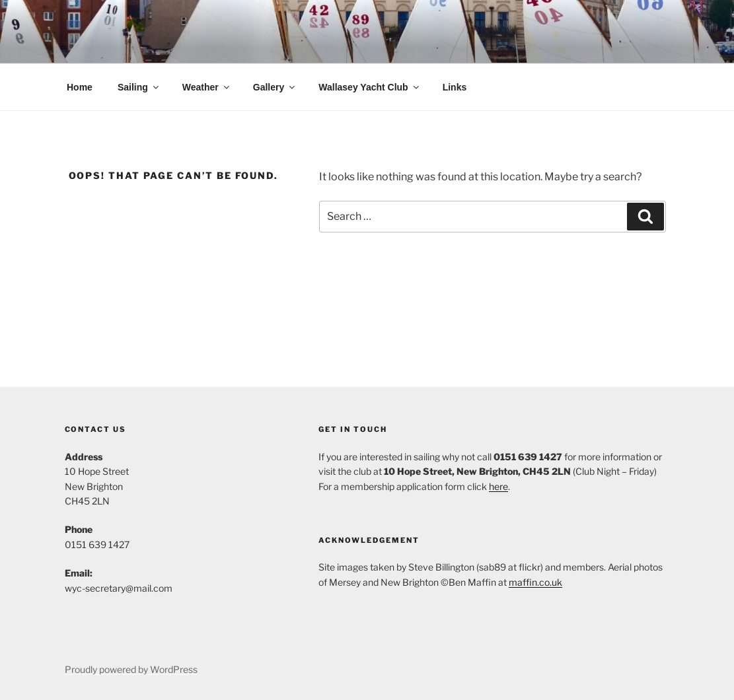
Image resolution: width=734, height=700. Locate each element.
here (498, 486)
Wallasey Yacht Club (369, 87)
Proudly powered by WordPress (131, 669)
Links (455, 87)
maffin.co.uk (535, 582)
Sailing (139, 87)
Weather (207, 87)
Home (80, 87)
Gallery (275, 87)
